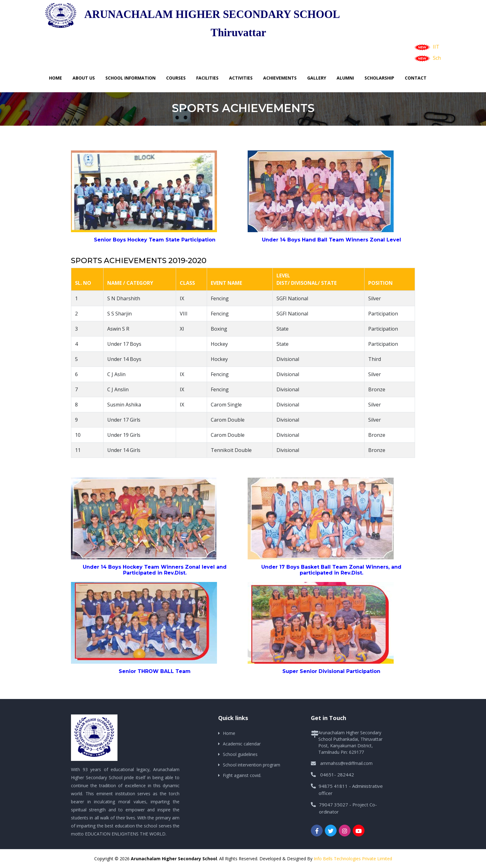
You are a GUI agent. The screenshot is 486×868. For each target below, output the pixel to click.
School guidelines (240, 754)
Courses (176, 78)
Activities (241, 78)
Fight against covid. (242, 775)
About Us (84, 78)
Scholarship (379, 78)
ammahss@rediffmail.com (346, 763)
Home (55, 78)
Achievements (280, 78)
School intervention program (252, 765)
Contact (416, 78)
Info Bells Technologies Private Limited (353, 859)
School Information (130, 78)
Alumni (345, 78)
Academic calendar (242, 744)
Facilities (207, 78)
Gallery (317, 78)
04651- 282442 (337, 775)
